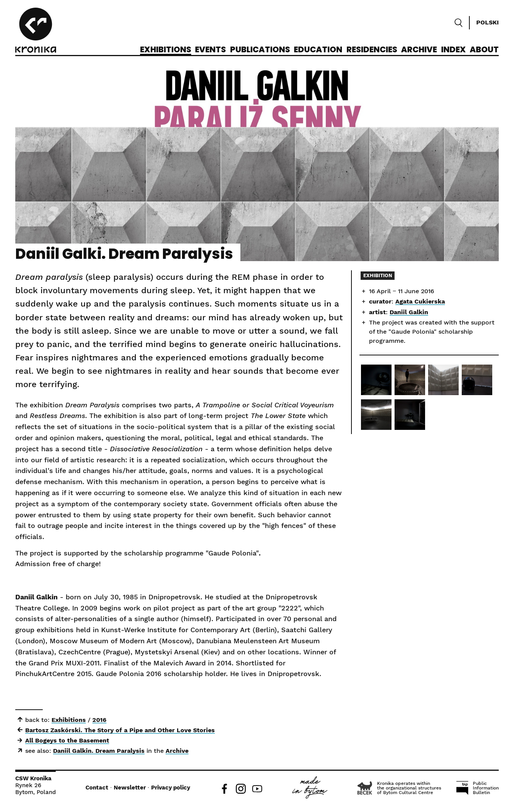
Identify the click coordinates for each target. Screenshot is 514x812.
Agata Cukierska (420, 301)
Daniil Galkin (409, 312)
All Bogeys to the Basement (67, 740)
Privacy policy (171, 788)
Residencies (372, 50)
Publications (260, 50)
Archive (419, 50)
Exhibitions (166, 50)
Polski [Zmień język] (487, 22)
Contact (97, 788)
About (484, 50)
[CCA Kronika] (36, 31)
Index (454, 50)
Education (318, 50)
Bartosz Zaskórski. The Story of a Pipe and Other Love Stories (120, 730)
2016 (99, 720)
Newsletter (130, 788)
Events (210, 50)
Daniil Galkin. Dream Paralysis (99, 751)
